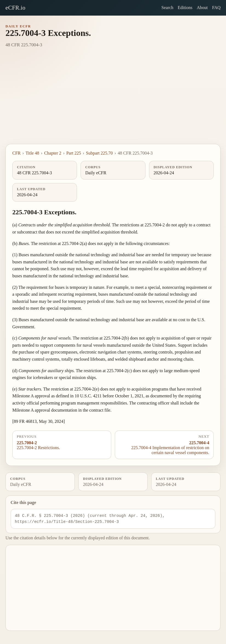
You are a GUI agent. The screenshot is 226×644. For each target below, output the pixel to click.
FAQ (216, 8)
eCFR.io (15, 8)
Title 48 (32, 153)
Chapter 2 (53, 153)
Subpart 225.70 (99, 153)
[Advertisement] (113, 103)
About (202, 8)
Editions (185, 8)
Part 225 (74, 153)
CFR (16, 153)
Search (167, 8)
